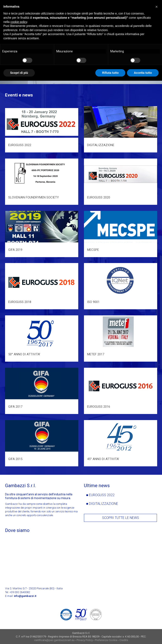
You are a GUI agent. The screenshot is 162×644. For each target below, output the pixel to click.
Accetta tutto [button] (143, 73)
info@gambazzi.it (25, 596)
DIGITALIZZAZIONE (104, 504)
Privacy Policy (85, 640)
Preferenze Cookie (106, 640)
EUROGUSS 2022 (102, 495)
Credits (124, 640)
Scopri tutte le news (121, 518)
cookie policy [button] (19, 22)
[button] (157, 7)
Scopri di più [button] (19, 73)
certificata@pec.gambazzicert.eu (54, 640)
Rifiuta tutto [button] (110, 73)
